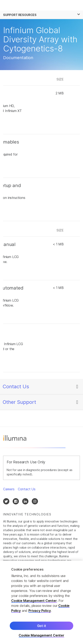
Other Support (19, 402)
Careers (9, 489)
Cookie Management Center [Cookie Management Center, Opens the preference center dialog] (41, 636)
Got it (42, 626)
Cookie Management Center (34, 601)
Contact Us (16, 387)
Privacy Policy (40, 611)
